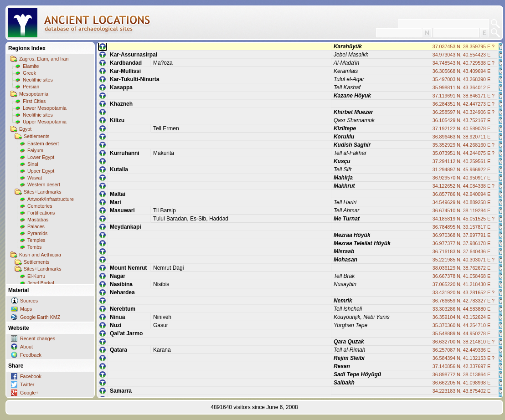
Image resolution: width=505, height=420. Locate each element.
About (26, 347)
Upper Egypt (41, 171)
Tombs (34, 247)
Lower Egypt (41, 157)
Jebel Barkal (41, 283)
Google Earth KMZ (40, 317)
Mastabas (38, 220)
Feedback (31, 355)
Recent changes (38, 338)
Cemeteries (40, 206)
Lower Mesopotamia (45, 108)
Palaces (36, 226)
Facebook (31, 376)
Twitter (27, 384)
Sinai (33, 164)
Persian (31, 87)
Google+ (29, 393)
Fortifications (41, 213)
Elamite (31, 66)
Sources (29, 301)
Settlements (36, 136)
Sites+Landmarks (43, 192)
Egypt (25, 129)
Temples (36, 240)
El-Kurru (36, 276)
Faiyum (35, 150)
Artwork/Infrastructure (51, 199)
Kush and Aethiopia (40, 255)
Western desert (44, 184)
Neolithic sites (38, 80)
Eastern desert (43, 143)
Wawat (35, 178)
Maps (26, 309)
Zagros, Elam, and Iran (44, 59)
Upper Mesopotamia (45, 122)
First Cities (34, 101)
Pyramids (37, 233)
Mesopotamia (34, 94)
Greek (29, 73)
